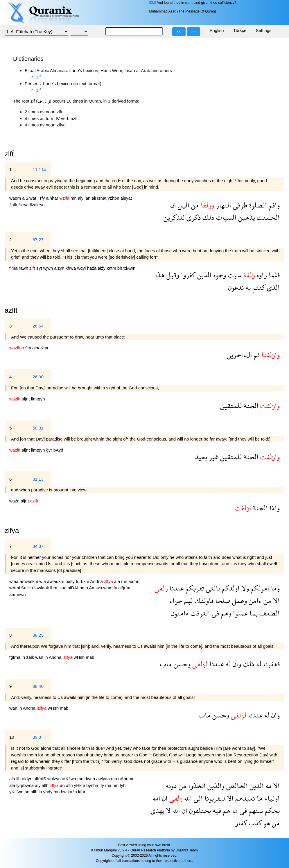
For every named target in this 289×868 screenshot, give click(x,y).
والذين (215, 786)
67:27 (38, 240)
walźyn (55, 779)
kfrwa (71, 268)
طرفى (239, 205)
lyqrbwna (26, 785)
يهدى (157, 810)
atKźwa (70, 779)
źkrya (24, 205)
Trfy (42, 198)
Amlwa (96, 588)
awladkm (56, 581)
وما (274, 588)
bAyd (58, 450)
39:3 (37, 737)
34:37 (38, 546)
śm (29, 348)
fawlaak (42, 588)
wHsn (80, 657)
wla (43, 581)
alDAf (74, 588)
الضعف (269, 613)
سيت (234, 275)
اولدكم (230, 588)
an (89, 198)
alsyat (126, 198)
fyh (123, 785)
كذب (254, 823)
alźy (102, 268)
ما (259, 798)
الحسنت (267, 217)
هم (226, 810)
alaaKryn (41, 348)
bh (120, 268)
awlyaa (104, 779)
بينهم (255, 810)
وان (236, 664)
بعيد (201, 457)
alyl (82, 198)
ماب (166, 664)
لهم (188, 601)
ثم (256, 355)
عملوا (239, 613)
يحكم (271, 810)
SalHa (28, 588)
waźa (15, 501)
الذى (272, 287)
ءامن (254, 601)
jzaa (63, 588)
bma (84, 588)
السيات (225, 217)
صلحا (222, 601)
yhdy (49, 792)
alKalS (40, 779)
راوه (261, 275)
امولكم (259, 588)
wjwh (49, 268)
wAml (15, 588)
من (194, 205)
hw (64, 792)
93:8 (152, 3)
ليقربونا (214, 798)
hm (116, 785)
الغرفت (199, 613)
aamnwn (18, 594)
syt (40, 268)
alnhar (53, 198)
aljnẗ (27, 399)
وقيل (172, 275)
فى (214, 613)
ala (118, 581)
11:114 (39, 170)
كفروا (187, 275)
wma (15, 581)
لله (268, 786)
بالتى (212, 588)
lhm (54, 588)
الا (275, 601)
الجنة (250, 406)
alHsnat (100, 198)
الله (187, 798)
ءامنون (180, 613)
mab (90, 657)
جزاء (176, 601)
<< (179, 32)
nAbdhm (126, 779)
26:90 (38, 377)
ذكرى (193, 217)
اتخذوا (196, 786)
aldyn (28, 779)
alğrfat (124, 588)
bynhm (93, 785)
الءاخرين (239, 355)
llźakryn (37, 205)
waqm (16, 198)
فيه (216, 810)
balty (71, 581)
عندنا (176, 588)
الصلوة (257, 205)
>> (193, 32)
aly (38, 785)
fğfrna (16, 657)
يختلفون (199, 810)
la (41, 792)
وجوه (219, 275)
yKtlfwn (17, 792)
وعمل (239, 601)
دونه (171, 786)
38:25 (38, 635)
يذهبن (246, 217)
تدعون (236, 287)
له (258, 664)
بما (253, 613)
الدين (256, 786)
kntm (112, 268)
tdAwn (129, 268)
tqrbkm (83, 581)
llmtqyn (38, 399)
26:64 (38, 326)
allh (46, 785)
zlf (38, 77)
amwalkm (30, 581)
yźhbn (114, 198)
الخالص (236, 786)
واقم (273, 205)
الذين (203, 275)
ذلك (208, 217)
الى (197, 798)
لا (167, 810)
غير (213, 457)
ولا (244, 588)
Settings (263, 30)
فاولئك (203, 601)
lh (24, 657)
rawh (24, 268)
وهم (225, 613)
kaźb (73, 792)
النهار (223, 205)
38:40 (38, 686)
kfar (82, 792)
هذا (160, 275)
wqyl (82, 268)
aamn (134, 581)
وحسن (181, 664)
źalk (14, 205)
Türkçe (240, 30)
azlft (11, 310)
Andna (97, 581)
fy (116, 588)
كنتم (258, 287)
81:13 (38, 479)
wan (40, 657)
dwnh (90, 779)
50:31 (38, 428)
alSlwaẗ (30, 198)
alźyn (60, 268)
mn (74, 198)
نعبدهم (244, 798)
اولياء (271, 798)
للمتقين (231, 406)
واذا (274, 508)
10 (12, 737)
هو (266, 823)
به (247, 287)
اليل (183, 205)
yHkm (80, 785)
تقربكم (194, 588)
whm (109, 588)
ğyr (50, 450)
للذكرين (174, 217)
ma (115, 779)
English (217, 30)
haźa (93, 268)
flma (14, 268)
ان (173, 205)
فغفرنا (271, 664)
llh (19, 779)
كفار (241, 823)
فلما (273, 275)
